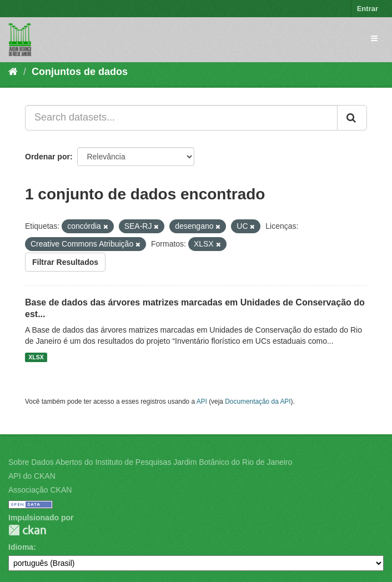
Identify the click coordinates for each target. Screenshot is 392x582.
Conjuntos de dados (80, 72)
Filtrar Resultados (65, 262)
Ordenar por (47, 157)
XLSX (36, 357)
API (202, 402)
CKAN (27, 530)
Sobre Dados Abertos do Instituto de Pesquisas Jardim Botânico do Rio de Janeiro (150, 462)
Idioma (21, 547)
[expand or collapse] (374, 38)
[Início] (13, 72)
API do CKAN (32, 476)
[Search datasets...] (181, 118)
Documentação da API (258, 402)
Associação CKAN (40, 490)
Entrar (368, 9)
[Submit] (352, 118)
